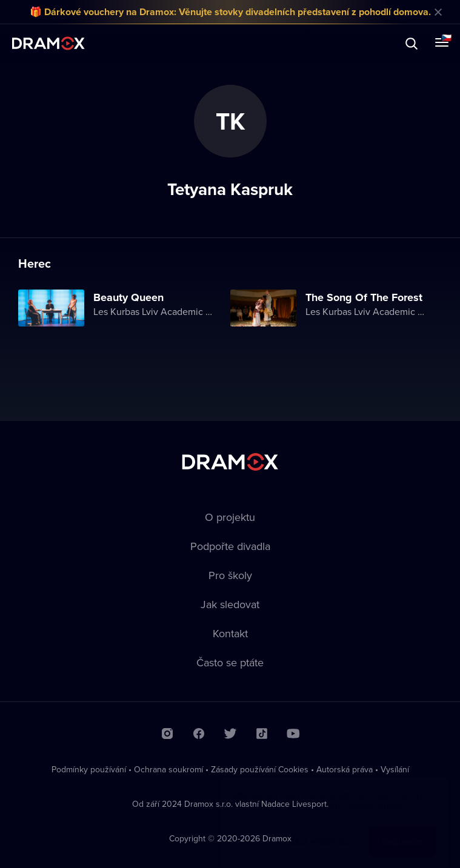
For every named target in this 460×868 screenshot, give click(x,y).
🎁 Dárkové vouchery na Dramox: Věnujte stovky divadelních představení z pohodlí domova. (230, 12)
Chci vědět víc (319, 830)
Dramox (48, 43)
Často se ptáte (230, 662)
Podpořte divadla (230, 546)
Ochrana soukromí (168, 769)
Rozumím (402, 830)
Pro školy (230, 575)
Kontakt (230, 633)
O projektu (230, 517)
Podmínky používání (89, 769)
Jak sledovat (230, 604)
